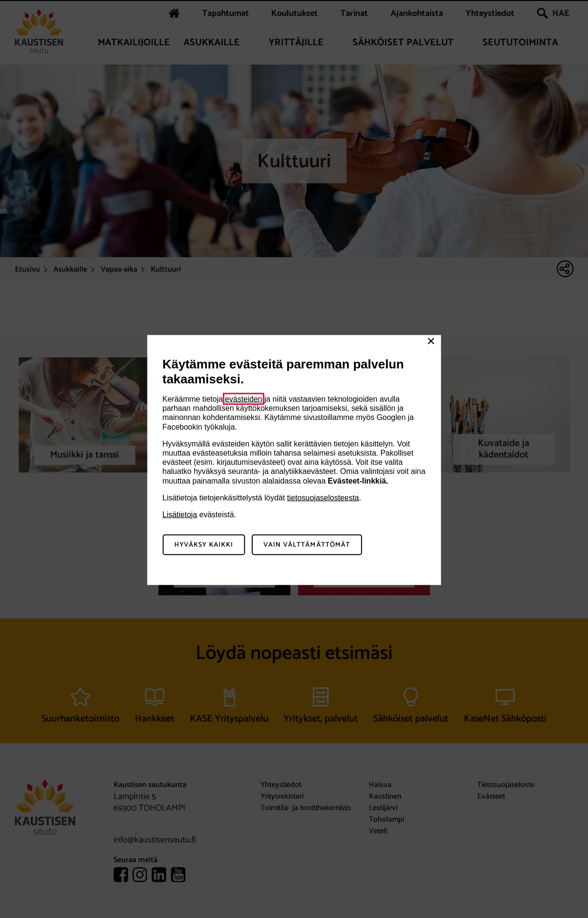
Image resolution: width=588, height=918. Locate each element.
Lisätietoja (180, 514)
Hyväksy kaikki (204, 544)
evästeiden (243, 399)
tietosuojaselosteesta (323, 497)
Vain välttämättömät (307, 544)
